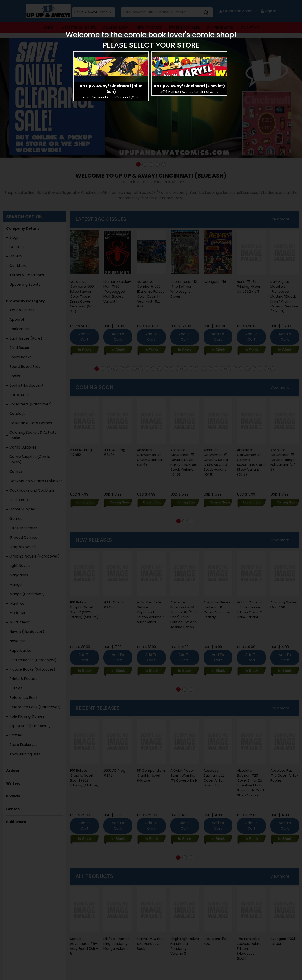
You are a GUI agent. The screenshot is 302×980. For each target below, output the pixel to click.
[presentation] (111, 66)
